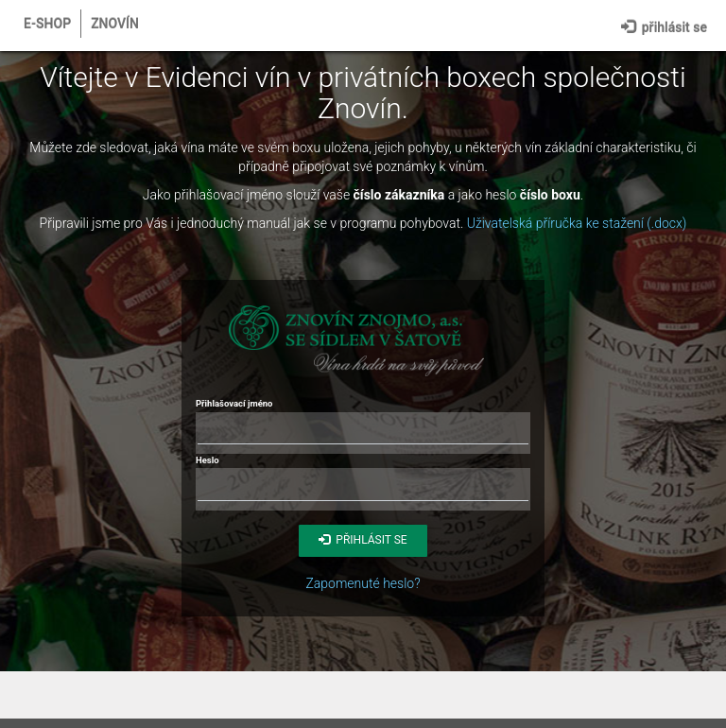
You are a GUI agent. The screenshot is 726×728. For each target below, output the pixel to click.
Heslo (207, 460)
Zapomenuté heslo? (363, 583)
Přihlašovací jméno (234, 403)
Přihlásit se (664, 25)
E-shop (47, 24)
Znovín (115, 24)
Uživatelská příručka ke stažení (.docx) (577, 223)
